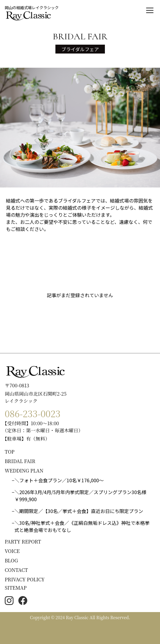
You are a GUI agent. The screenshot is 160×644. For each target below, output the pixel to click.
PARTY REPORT (23, 542)
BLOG (11, 560)
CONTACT (16, 570)
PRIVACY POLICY (25, 579)
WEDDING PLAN (24, 471)
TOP (10, 452)
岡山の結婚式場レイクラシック (32, 8)
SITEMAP (16, 588)
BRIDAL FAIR (20, 461)
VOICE (12, 551)
